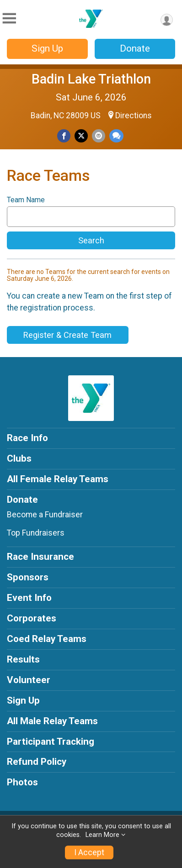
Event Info (29, 598)
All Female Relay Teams (58, 479)
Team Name (26, 200)
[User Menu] (167, 20)
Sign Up (47, 48)
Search (91, 240)
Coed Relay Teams (47, 639)
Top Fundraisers (36, 533)
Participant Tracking (51, 742)
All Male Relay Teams (52, 721)
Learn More (102, 835)
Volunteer (29, 680)
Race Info (27, 438)
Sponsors (28, 577)
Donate (135, 48)
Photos (22, 782)
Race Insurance (40, 557)
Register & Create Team (67, 335)
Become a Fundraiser (45, 515)
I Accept (89, 852)
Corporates (32, 618)
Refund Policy (37, 762)
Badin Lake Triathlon (91, 79)
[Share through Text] (116, 136)
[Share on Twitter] (81, 136)
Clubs (19, 458)
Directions (134, 116)
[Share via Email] (99, 136)
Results (23, 659)
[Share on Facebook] (64, 136)
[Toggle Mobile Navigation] (9, 18)
